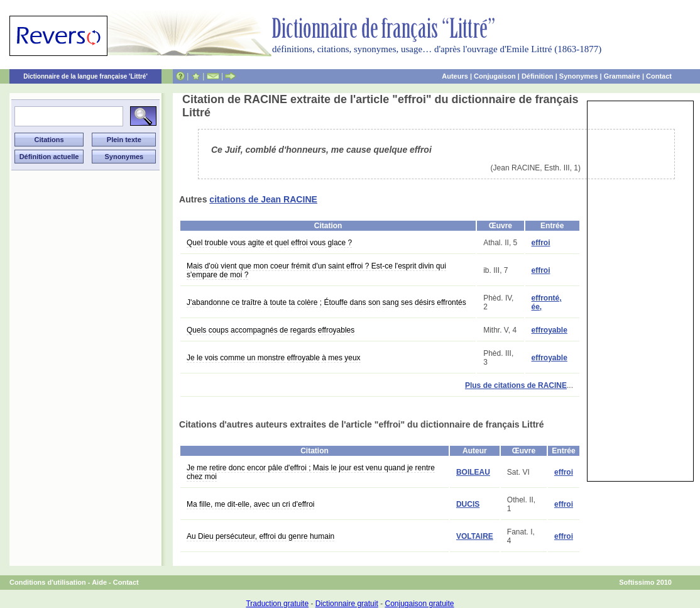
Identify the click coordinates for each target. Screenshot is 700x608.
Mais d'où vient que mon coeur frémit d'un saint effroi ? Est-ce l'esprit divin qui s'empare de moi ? (316, 270)
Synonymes (579, 76)
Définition (538, 76)
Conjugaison (495, 76)
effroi (541, 243)
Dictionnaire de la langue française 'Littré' (85, 76)
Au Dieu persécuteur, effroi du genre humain (260, 536)
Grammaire (622, 76)
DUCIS (468, 504)
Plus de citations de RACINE (516, 385)
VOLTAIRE (475, 536)
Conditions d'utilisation (48, 582)
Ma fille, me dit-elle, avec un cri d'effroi (250, 504)
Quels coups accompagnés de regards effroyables (271, 330)
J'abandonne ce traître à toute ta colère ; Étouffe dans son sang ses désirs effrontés (326, 302)
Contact (659, 76)
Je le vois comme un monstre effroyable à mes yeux (274, 358)
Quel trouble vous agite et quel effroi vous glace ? (269, 243)
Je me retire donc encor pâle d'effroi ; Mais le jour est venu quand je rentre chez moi (311, 472)
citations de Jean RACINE (263, 199)
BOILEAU (473, 472)
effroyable (550, 330)
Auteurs (455, 76)
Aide (99, 582)
